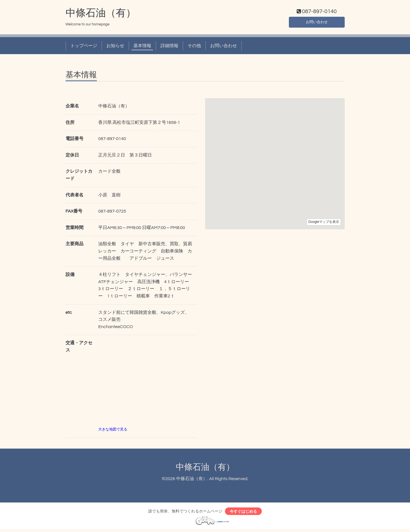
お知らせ (115, 47)
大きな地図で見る (113, 430)
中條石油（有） (101, 14)
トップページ (84, 47)
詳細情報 (169, 47)
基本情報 (142, 47)
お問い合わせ (317, 22)
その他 (194, 47)
